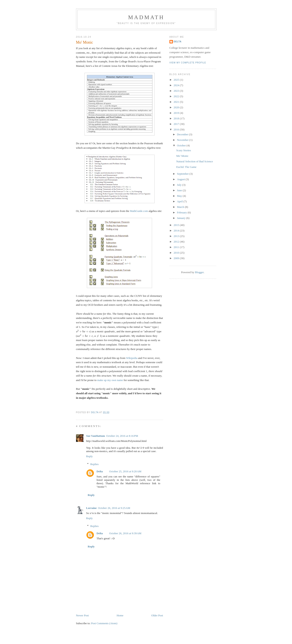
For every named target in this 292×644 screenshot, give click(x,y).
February (182, 212)
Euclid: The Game (186, 167)
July (180, 185)
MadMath (146, 17)
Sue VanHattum (96, 436)
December (183, 134)
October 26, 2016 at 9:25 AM (114, 508)
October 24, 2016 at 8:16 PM (122, 436)
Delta (100, 471)
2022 (177, 96)
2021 (177, 102)
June (180, 190)
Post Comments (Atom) (104, 623)
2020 (177, 107)
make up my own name (110, 380)
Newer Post (82, 615)
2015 (177, 225)
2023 (177, 91)
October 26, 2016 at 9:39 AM (125, 533)
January (182, 218)
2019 (177, 113)
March (181, 207)
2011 (177, 247)
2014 (177, 231)
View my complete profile (188, 63)
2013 (177, 236)
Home (120, 615)
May (180, 196)
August (181, 179)
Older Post (157, 615)
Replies (94, 464)
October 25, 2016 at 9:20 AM (125, 471)
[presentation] (83, 331)
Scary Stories (184, 150)
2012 (177, 242)
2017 (177, 124)
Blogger (199, 272)
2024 (177, 85)
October (182, 145)
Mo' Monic (182, 156)
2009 (177, 258)
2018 (177, 118)
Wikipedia (132, 358)
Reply (90, 456)
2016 (177, 129)
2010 (177, 253)
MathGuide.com (139, 211)
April (180, 201)
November (183, 140)
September (183, 174)
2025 (177, 80)
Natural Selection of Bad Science (195, 161)
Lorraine (92, 508)
